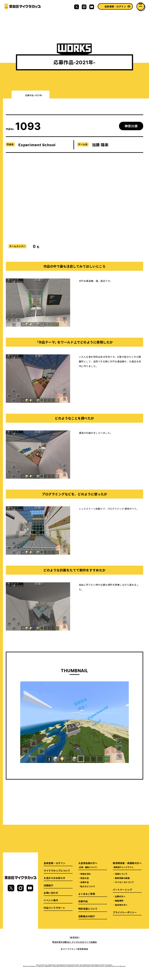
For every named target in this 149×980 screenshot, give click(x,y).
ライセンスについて (124, 882)
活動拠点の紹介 (87, 916)
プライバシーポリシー (125, 912)
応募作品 (83, 901)
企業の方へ (120, 896)
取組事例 (119, 901)
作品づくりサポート (54, 908)
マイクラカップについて (57, 870)
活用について (121, 874)
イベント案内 (51, 900)
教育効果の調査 (122, 878)
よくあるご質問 (87, 894)
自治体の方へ (121, 905)
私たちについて (88, 886)
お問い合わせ (51, 893)
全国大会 (85, 882)
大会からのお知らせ (54, 878)
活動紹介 (48, 885)
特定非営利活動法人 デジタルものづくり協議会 (74, 942)
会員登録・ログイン (115, 6)
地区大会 (85, 878)
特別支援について (88, 909)
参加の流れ (86, 874)
